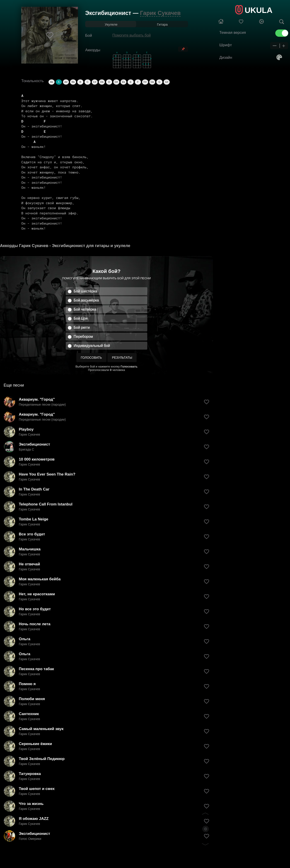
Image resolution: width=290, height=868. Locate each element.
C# (95, 82)
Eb (123, 82)
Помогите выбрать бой (132, 35)
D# (116, 82)
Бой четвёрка (85, 309)
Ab (52, 82)
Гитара (162, 24)
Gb (152, 82)
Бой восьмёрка (86, 300)
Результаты (122, 358)
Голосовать (91, 358)
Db (102, 82)
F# (145, 82)
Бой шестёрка (85, 291)
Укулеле (111, 24)
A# (66, 82)
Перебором (83, 337)
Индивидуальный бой (92, 346)
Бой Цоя (81, 318)
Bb (73, 82)
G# (167, 82)
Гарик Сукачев (160, 13)
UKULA (259, 10)
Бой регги (82, 327)
